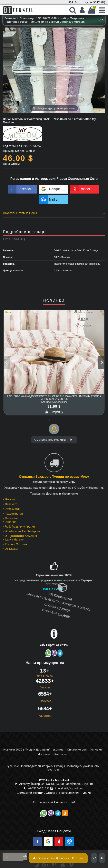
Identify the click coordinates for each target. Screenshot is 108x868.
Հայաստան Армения (21, 536)
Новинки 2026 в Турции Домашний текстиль (33, 749)
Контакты (61, 754)
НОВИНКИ (54, 301)
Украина (11, 522)
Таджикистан (14, 513)
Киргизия (11, 518)
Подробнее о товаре (25, 232)
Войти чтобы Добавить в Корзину (58, 858)
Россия (10, 499)
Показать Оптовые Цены (54, 213)
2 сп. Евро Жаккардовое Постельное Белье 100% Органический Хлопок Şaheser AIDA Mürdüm (54, 398)
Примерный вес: (14, 151)
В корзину (54, 412)
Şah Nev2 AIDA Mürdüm (54, 402)
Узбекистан (13, 509)
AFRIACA (12, 549)
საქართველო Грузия (20, 526)
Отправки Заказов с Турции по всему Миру (54, 477)
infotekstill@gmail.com (70, 788)
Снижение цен (77, 749)
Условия (96, 749)
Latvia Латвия (14, 539)
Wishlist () (95, 2)
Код (5, 146)
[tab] (54, 214)
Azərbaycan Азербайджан (23, 531)
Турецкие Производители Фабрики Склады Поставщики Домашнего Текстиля (52, 768)
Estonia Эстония (16, 544)
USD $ (74, 2)
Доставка (44, 754)
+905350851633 (39, 788)
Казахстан (12, 504)
